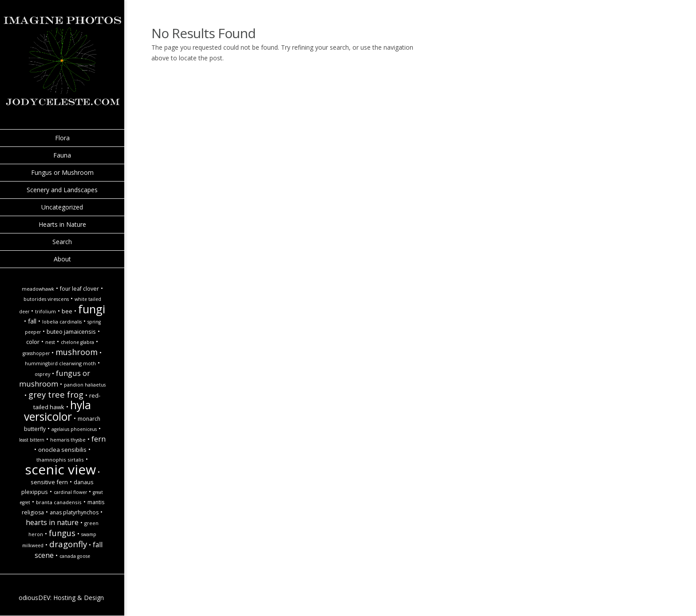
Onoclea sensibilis (62, 450)
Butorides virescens (46, 299)
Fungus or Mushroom (62, 172)
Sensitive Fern (49, 482)
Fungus (62, 533)
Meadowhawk (38, 289)
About (62, 259)
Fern (99, 439)
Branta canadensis (59, 502)
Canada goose (75, 556)
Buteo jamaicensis (71, 332)
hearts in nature (52, 522)
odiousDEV (34, 598)
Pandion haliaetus (85, 385)
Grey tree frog (56, 394)
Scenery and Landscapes (62, 190)
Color (33, 342)
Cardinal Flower (70, 492)
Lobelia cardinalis (62, 322)
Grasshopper (36, 353)
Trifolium (45, 312)
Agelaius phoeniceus (74, 429)
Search (62, 242)
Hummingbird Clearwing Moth (60, 363)
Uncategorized (62, 207)
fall (32, 321)
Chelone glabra (77, 342)
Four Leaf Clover (79, 289)
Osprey (42, 374)
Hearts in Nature (62, 224)
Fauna (62, 155)
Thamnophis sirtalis (60, 460)
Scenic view (60, 469)
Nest (50, 342)
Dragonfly (68, 544)
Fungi (92, 309)
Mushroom (77, 352)
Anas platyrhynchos (74, 512)
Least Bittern (32, 440)
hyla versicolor (57, 411)
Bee (67, 311)
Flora (62, 138)
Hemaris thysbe (68, 440)
